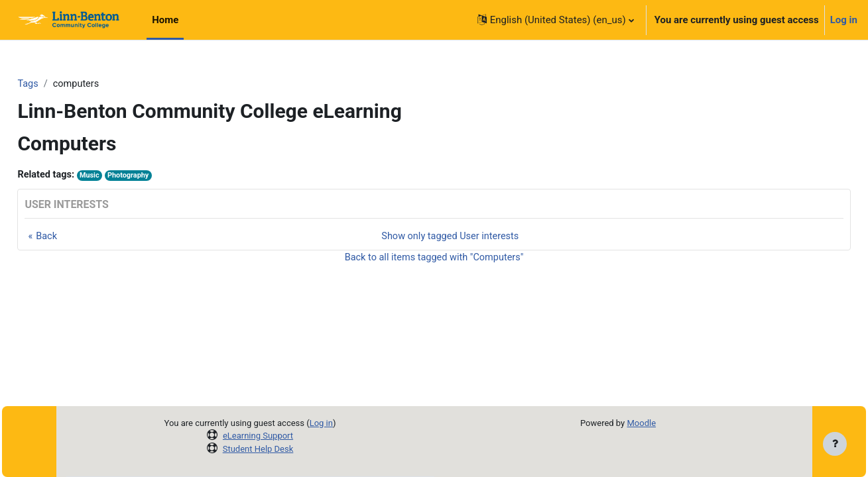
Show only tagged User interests (450, 237)
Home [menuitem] (165, 20)
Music (122, 177)
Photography (161, 177)
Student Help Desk (258, 449)
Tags (58, 84)
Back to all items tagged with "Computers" (434, 260)
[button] (556, 20)
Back (77, 237)
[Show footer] (835, 444)
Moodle (641, 423)
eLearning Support (258, 436)
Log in (844, 20)
